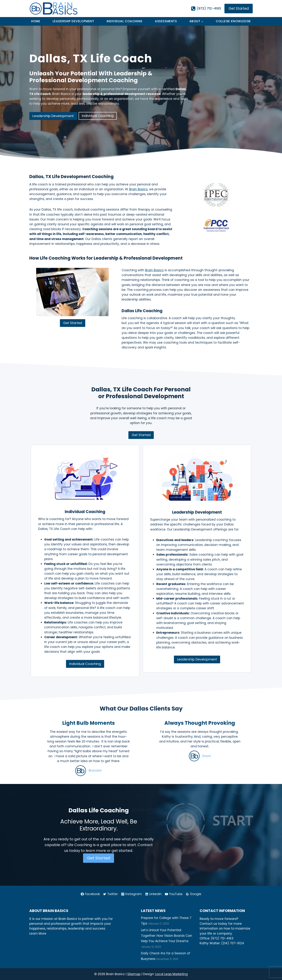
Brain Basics (138, 189)
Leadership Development (73, 21)
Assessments (166, 21)
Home (36, 21)
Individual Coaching (125, 21)
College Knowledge (233, 21)
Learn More (38, 933)
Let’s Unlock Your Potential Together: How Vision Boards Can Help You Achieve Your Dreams (167, 935)
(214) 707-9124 (233, 943)
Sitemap (134, 974)
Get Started (239, 9)
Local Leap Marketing (171, 974)
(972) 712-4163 (222, 938)
